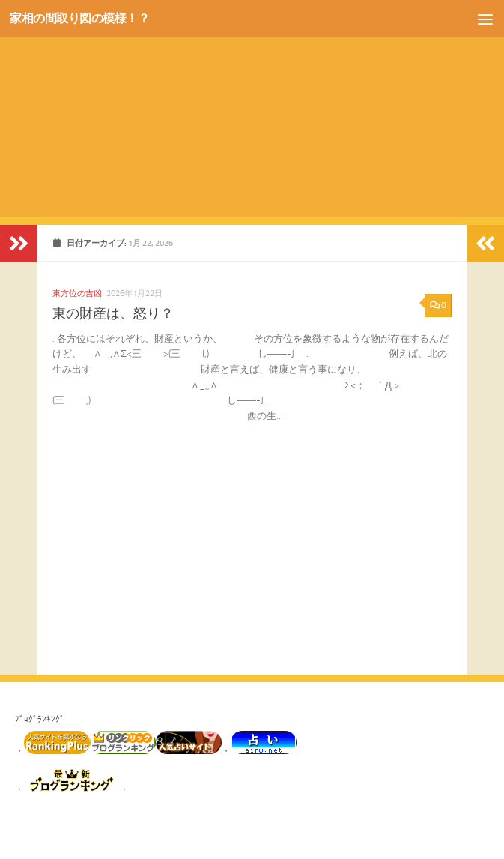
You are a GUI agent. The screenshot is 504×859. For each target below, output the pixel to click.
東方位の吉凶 (77, 293)
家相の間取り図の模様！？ (84, 19)
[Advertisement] (252, 112)
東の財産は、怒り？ (113, 313)
